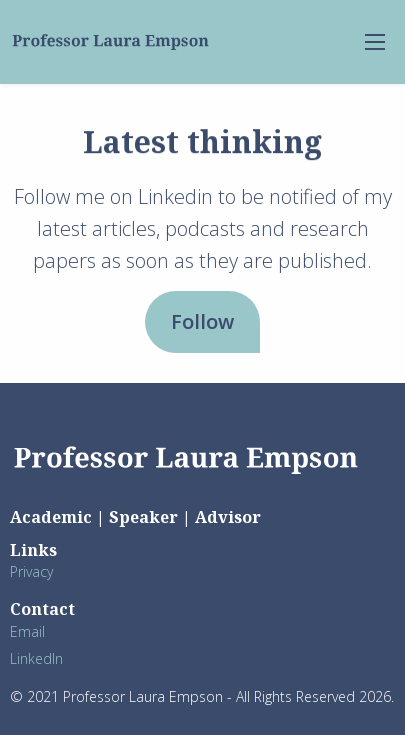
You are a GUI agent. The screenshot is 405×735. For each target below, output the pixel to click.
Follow (202, 321)
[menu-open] (375, 42)
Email (27, 631)
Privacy (31, 571)
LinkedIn (36, 658)
